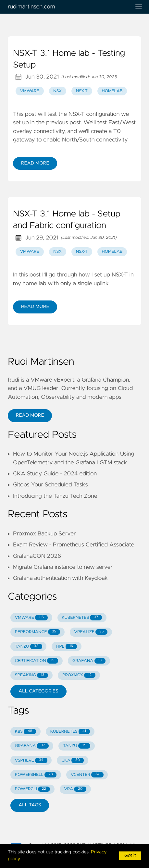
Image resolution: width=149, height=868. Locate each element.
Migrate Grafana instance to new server (63, 567)
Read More (35, 163)
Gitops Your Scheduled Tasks (50, 485)
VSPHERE (31, 760)
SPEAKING (32, 675)
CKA (73, 760)
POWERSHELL (36, 775)
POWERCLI (32, 789)
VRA (75, 789)
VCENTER (87, 775)
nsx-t (82, 91)
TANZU (29, 647)
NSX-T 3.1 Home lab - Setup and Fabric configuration (67, 220)
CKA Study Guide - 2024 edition (55, 474)
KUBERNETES (82, 618)
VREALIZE (91, 632)
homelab (112, 91)
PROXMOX (79, 675)
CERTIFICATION (37, 661)
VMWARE (31, 618)
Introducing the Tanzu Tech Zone (55, 496)
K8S (25, 732)
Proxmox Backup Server (44, 534)
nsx (57, 91)
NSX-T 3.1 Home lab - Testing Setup (69, 59)
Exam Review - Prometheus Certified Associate (74, 545)
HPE (67, 647)
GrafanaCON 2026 (37, 556)
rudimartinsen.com (67, 7)
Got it (130, 856)
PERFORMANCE (37, 632)
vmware (30, 91)
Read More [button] (30, 415)
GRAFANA (89, 661)
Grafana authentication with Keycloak (60, 578)
